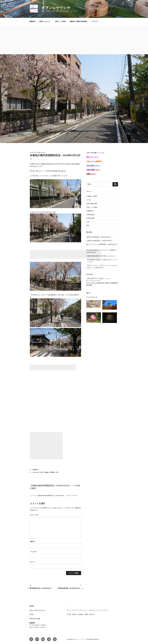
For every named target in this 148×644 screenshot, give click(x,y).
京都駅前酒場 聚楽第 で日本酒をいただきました (101, 256)
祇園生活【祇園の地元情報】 (79, 21)
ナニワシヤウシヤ (92, 297)
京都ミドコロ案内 (60, 21)
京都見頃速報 (90, 218)
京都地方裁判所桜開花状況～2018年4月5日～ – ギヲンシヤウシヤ (58, 496)
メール (33, 552)
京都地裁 (46, 472)
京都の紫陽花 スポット (93, 165)
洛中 (57, 472)
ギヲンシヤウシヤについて (37, 610)
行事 (88, 222)
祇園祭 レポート (91, 174)
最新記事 (32, 21)
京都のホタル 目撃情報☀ (94, 161)
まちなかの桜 (36, 472)
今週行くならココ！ (45, 21)
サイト (32, 562)
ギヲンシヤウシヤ (56, 8)
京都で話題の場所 (92, 204)
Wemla (43, 152)
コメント (34, 515)
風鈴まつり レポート (93, 157)
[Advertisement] (74, 40)
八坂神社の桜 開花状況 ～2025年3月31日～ (100, 241)
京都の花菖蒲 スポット (93, 170)
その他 (88, 200)
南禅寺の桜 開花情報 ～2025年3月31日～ (99, 237)
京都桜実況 (35, 470)
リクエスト (95, 21)
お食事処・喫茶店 (92, 196)
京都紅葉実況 (90, 215)
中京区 (42, 472)
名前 (32, 542)
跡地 (88, 225)
